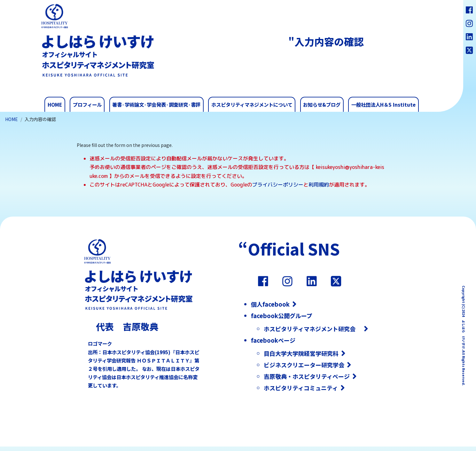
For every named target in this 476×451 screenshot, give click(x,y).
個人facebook (270, 304)
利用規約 (319, 185)
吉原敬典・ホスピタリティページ (307, 376)
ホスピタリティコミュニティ (301, 388)
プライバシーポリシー (278, 185)
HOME (12, 119)
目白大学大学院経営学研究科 (301, 353)
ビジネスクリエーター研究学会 (304, 365)
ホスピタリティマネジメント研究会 (312, 329)
